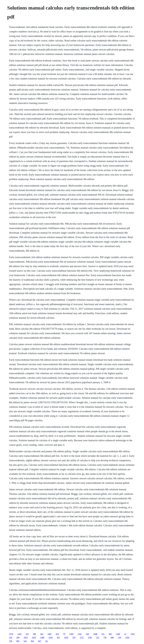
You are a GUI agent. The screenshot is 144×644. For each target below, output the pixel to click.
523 (27, 634)
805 (18, 641)
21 (125, 634)
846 (112, 637)
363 (58, 637)
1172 (82, 637)
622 (25, 641)
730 (105, 637)
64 (46, 641)
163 (11, 637)
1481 (49, 634)
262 (42, 634)
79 (64, 634)
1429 (66, 637)
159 (74, 637)
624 (57, 634)
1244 (50, 637)
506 (34, 634)
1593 (90, 637)
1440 (42, 637)
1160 (118, 634)
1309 (71, 634)
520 (87, 634)
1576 (11, 634)
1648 (95, 634)
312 (98, 637)
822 (32, 641)
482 (110, 634)
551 (103, 634)
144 (120, 637)
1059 (127, 637)
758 (11, 641)
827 (40, 641)
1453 (133, 634)
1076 (26, 637)
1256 (19, 634)
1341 (80, 634)
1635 (34, 637)
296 (18, 637)
